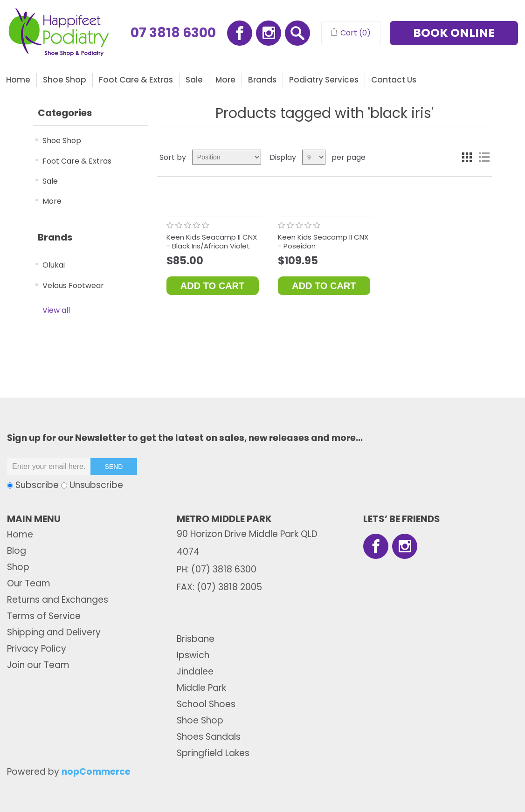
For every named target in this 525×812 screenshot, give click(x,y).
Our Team (29, 583)
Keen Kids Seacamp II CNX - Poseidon (323, 242)
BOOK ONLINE (454, 33)
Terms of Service (44, 616)
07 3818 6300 (173, 33)
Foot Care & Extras (136, 80)
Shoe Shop (65, 80)
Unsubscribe (96, 485)
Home (18, 80)
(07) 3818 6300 (224, 569)
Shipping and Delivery (54, 632)
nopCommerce (96, 772)
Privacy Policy (37, 649)
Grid (467, 157)
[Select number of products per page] (314, 157)
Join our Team (38, 665)
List (484, 157)
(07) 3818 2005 (229, 587)
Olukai (54, 265)
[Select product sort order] (227, 157)
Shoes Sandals (209, 737)
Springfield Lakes (213, 753)
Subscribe (37, 485)
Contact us (394, 80)
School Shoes (206, 704)
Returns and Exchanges (58, 600)
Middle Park (201, 688)
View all (56, 310)
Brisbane (196, 639)
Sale (194, 80)
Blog (17, 551)
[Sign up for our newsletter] (49, 467)
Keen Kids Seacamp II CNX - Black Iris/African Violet (212, 242)
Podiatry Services (324, 80)
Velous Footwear (73, 286)
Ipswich (193, 655)
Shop (18, 567)
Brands (262, 80)
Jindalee (195, 671)
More (225, 80)
